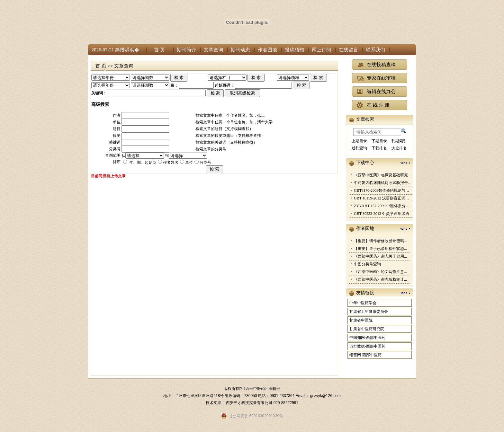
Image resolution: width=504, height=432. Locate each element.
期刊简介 (186, 50)
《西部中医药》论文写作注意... (380, 272)
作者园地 (267, 50)
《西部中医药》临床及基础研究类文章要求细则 (394, 175)
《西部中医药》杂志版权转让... (380, 279)
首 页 (159, 50)
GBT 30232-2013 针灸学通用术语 (382, 214)
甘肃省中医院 (361, 320)
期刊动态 (240, 50)
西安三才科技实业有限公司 (250, 403)
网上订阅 (321, 50)
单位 (189, 163)
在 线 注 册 (378, 105)
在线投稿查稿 (381, 65)
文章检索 (365, 119)
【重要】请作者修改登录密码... (380, 241)
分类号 (205, 163)
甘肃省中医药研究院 (367, 329)
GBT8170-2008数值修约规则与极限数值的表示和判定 (399, 190)
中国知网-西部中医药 (367, 338)
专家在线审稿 (381, 78)
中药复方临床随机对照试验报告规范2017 (389, 183)
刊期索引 (399, 141)
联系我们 (375, 50)
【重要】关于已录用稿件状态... (380, 249)
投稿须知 (294, 50)
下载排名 (379, 148)
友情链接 (365, 293)
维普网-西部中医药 (365, 355)
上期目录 (359, 141)
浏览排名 (399, 148)
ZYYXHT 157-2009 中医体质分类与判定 (387, 206)
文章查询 (213, 50)
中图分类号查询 (367, 264)
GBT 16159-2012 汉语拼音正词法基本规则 (389, 198)
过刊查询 (359, 148)
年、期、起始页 (142, 163)
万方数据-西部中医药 (367, 346)
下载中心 (365, 163)
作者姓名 (171, 163)
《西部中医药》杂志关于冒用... (380, 256)
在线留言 (348, 50)
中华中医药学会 (363, 303)
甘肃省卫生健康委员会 (369, 312)
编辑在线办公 (381, 92)
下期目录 (379, 141)
